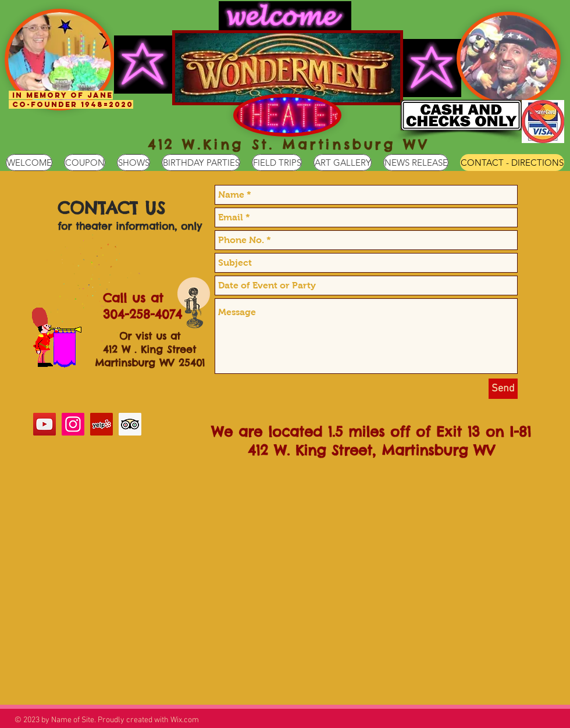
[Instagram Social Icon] (73, 424)
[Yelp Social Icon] (101, 424)
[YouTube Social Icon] (44, 424)
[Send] (503, 389)
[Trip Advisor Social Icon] (130, 424)
